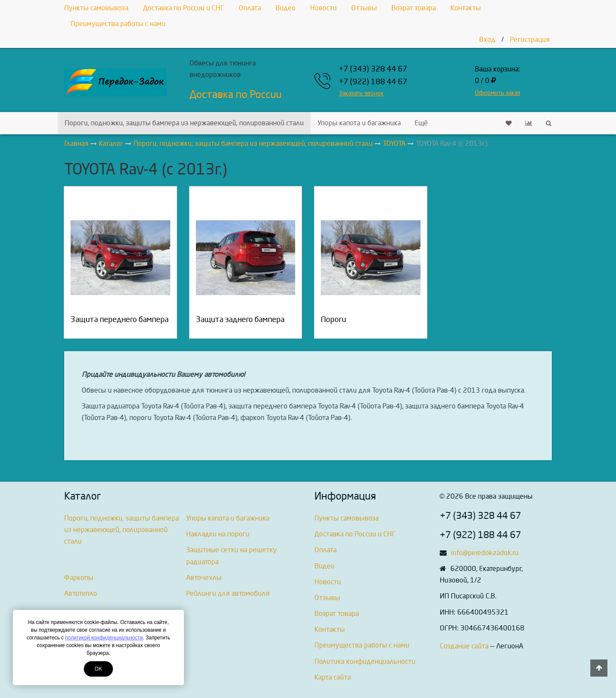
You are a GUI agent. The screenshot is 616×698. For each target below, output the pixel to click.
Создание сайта (464, 646)
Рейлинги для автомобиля (228, 593)
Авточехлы (204, 578)
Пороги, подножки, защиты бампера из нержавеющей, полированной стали (184, 123)
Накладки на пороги (218, 534)
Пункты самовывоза (96, 8)
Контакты (466, 8)
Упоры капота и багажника (359, 123)
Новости (323, 8)
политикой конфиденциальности (104, 638)
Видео (286, 8)
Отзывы (364, 8)
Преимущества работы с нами (118, 24)
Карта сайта (333, 677)
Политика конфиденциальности (365, 661)
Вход (487, 40)
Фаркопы (79, 578)
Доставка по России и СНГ (184, 8)
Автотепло (81, 593)
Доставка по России (235, 95)
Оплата (250, 8)
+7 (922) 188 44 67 (373, 82)
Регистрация (530, 40)
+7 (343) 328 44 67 (373, 69)
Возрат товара (414, 8)
